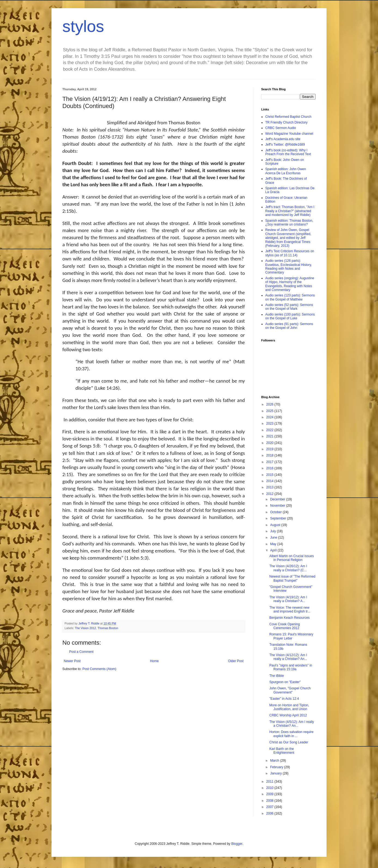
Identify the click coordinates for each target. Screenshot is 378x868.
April (274, 550)
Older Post (236, 661)
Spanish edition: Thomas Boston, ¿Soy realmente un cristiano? (289, 223)
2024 (270, 417)
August (276, 525)
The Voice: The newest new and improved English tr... (290, 609)
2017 (270, 462)
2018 (270, 455)
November (278, 506)
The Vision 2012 (86, 628)
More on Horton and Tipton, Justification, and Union (289, 707)
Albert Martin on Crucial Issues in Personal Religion (292, 558)
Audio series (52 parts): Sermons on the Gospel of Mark (289, 307)
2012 (270, 494)
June (274, 537)
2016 (270, 468)
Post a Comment (81, 652)
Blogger (237, 844)
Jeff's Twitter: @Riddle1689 (285, 145)
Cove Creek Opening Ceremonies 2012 (285, 626)
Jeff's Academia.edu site (283, 139)
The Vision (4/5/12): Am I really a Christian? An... (292, 724)
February (277, 767)
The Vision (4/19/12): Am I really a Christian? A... (288, 599)
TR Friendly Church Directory (286, 122)
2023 (270, 424)
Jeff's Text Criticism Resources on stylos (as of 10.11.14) (290, 253)
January (276, 773)
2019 (270, 449)
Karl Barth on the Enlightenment (282, 751)
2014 (270, 481)
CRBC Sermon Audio (281, 128)
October (276, 512)
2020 (270, 443)
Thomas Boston (108, 628)
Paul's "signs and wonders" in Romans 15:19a (291, 667)
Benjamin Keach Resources (289, 618)
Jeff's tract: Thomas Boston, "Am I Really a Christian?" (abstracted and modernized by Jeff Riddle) (290, 211)
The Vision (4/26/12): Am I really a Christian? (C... (288, 568)
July (274, 531)
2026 (270, 404)
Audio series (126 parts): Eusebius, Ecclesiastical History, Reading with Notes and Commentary (289, 267)
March (275, 761)
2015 (270, 475)
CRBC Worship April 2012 (288, 715)
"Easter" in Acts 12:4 (284, 699)
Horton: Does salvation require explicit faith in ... (291, 734)
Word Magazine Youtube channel (289, 134)
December (278, 499)
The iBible (277, 676)
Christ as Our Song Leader (289, 742)
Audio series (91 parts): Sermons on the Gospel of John (289, 326)
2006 (270, 813)
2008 (270, 801)
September (279, 518)
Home (154, 661)
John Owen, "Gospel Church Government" (290, 690)
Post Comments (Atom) (99, 669)
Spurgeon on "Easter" (285, 682)
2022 (270, 430)
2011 (270, 782)
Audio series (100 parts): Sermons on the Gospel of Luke (290, 316)
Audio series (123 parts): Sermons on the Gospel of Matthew (290, 297)
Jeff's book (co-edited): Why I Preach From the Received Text (288, 152)
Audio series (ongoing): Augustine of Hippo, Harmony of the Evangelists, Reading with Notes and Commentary (290, 284)
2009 (270, 794)
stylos (83, 26)
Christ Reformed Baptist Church (288, 117)
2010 (270, 788)
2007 (270, 807)
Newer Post (72, 661)
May (274, 544)
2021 (270, 436)
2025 (270, 411)
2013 (270, 487)
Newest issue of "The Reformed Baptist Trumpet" (292, 578)
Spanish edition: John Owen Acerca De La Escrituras (286, 171)
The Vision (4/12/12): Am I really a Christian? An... (288, 657)
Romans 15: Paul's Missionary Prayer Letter (291, 636)
